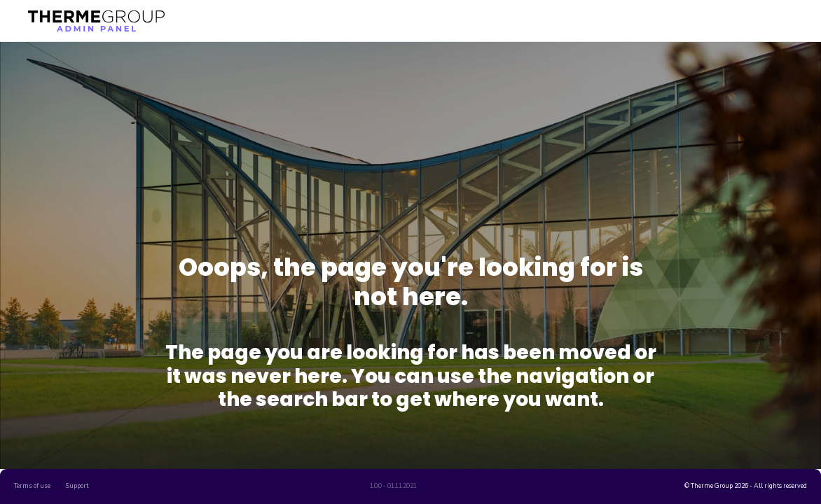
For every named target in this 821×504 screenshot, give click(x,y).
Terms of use (32, 486)
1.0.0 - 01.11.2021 (393, 486)
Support (77, 486)
